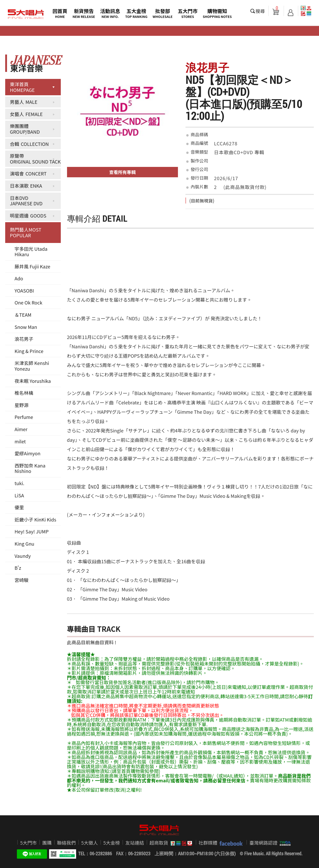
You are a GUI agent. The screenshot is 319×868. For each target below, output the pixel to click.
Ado (19, 278)
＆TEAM (23, 315)
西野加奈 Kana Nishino (30, 468)
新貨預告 (84, 13)
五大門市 (188, 13)
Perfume (24, 417)
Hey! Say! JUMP (32, 531)
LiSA (19, 495)
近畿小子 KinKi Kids (35, 519)
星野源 (22, 405)
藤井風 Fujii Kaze (32, 266)
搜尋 (260, 11)
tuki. (19, 483)
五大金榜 (136, 13)
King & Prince (29, 351)
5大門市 (29, 843)
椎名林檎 (24, 393)
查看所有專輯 (123, 172)
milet (20, 441)
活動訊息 (110, 13)
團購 (47, 843)
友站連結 (135, 843)
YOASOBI (24, 290)
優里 (19, 507)
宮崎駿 (22, 580)
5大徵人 (90, 843)
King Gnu (24, 544)
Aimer (21, 429)
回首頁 (60, 13)
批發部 (163, 13)
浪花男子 (24, 339)
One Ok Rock (28, 302)
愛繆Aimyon (28, 453)
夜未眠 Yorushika (33, 381)
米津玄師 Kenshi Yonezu (32, 366)
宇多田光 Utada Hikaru (31, 252)
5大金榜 (112, 843)
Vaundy (23, 556)
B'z (18, 568)
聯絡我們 (67, 843)
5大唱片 (26, 14)
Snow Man (26, 327)
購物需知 (217, 13)
